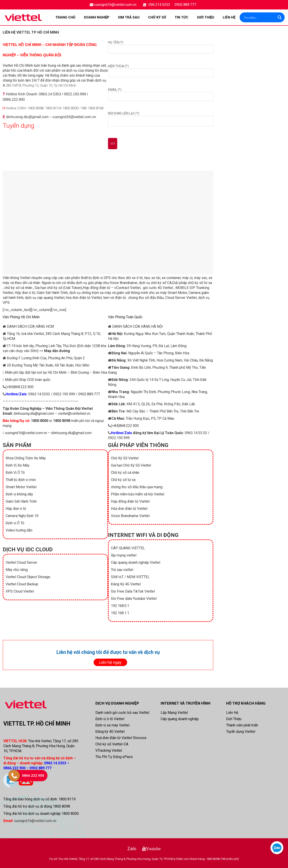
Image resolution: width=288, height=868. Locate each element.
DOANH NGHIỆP (97, 17)
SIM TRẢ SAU (129, 17)
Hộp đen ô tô (25, 293)
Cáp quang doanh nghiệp (180, 719)
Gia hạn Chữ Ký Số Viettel (131, 465)
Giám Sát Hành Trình (52, 293)
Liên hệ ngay (110, 662)
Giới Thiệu (206, 17)
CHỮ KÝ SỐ (157, 17)
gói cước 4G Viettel (158, 288)
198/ (84, 108)
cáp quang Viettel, (51, 298)
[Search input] (259, 17)
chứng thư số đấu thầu (146, 298)
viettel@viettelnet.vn (74, 413)
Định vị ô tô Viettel (110, 719)
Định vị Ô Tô (15, 523)
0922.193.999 (75, 94)
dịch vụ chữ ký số (153, 283)
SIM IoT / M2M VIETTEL (130, 577)
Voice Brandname (124, 283)
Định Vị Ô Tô (15, 473)
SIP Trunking (199, 288)
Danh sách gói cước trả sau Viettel (122, 713)
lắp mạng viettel (124, 555)
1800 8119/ (54, 108)
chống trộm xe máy (96, 293)
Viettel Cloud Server (21, 562)
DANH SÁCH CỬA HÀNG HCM (30, 326)
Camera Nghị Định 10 (22, 516)
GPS (107, 278)
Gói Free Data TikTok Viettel (133, 591)
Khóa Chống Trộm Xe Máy (26, 458)
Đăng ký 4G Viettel (110, 732)
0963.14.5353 (50, 94)
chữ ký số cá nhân (18, 288)
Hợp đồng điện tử (97, 288)
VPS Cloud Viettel (20, 591)
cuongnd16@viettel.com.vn (115, 5)
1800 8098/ (36, 108)
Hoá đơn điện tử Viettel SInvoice (121, 738)
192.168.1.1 (120, 613)
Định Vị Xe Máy (18, 465)
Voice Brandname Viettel (130, 516)
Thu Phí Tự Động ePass (114, 757)
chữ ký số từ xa (200, 283)
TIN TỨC (181, 17)
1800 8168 (96, 108)
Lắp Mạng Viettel (174, 713)
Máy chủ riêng (17, 570)
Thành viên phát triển (242, 725)
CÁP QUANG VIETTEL (128, 548)
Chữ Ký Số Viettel (125, 458)
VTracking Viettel (109, 750)
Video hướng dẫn (19, 530)
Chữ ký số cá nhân (125, 473)
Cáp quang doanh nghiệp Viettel (136, 562)
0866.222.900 (14, 100)
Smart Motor (177, 293)
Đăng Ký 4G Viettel (126, 584)
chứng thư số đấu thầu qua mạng (137, 487)
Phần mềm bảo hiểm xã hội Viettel (138, 494)
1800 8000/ (71, 108)
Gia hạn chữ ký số (48, 288)
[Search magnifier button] (280, 17)
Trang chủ (65, 17)
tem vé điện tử (115, 298)
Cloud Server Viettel (181, 298)
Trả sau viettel (122, 570)
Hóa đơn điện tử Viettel (129, 509)
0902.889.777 (185, 5)
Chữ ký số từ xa (123, 480)
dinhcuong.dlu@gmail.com (27, 117)
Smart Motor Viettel (21, 487)
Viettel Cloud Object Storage (28, 577)
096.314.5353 (159, 5)
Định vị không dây (19, 494)
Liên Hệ (229, 17)
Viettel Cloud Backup (22, 584)
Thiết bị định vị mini (21, 480)
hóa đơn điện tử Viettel (84, 298)
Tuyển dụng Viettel (241, 732)
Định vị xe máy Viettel (112, 725)
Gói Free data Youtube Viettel (134, 599)
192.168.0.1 (120, 606)
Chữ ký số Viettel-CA (112, 744)
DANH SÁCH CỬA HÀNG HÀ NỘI (138, 326)
